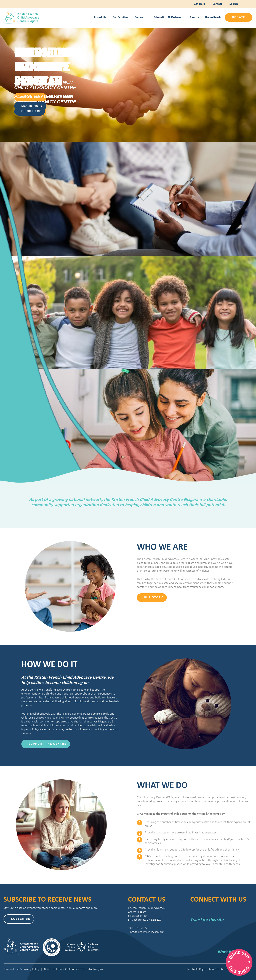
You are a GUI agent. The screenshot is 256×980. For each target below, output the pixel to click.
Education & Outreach (169, 17)
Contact (217, 4)
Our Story (154, 598)
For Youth (141, 17)
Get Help (199, 4)
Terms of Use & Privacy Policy (21, 969)
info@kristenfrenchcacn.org (146, 932)
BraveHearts (213, 17)
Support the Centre (47, 744)
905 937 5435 (137, 928)
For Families (120, 17)
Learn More (32, 106)
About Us (100, 17)
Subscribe (21, 919)
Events (194, 17)
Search (233, 4)
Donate (239, 17)
